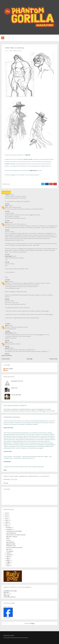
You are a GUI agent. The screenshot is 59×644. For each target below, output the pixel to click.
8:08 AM (7, 299)
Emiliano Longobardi (7, 607)
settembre (9, 555)
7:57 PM (7, 254)
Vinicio (8, 538)
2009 (7, 520)
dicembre (9, 528)
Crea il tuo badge (7, 618)
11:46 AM (7, 331)
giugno (8, 560)
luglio (8, 558)
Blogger (33, 623)
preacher (7, 348)
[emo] (6, 206)
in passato (15, 155)
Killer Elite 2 (6, 592)
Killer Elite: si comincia (12, 537)
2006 (7, 526)
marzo (8, 566)
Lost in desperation (11, 533)
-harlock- (7, 195)
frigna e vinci (14, 388)
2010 (7, 519)
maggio (8, 562)
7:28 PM (7, 230)
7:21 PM (7, 221)
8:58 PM (7, 354)
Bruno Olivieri (8, 256)
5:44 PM (7, 204)
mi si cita (8, 540)
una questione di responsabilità (14, 531)
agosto (8, 557)
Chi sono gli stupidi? (16, 395)
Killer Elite (28, 155)
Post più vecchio (53, 359)
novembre (9, 529)
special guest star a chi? (17, 381)
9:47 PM (7, 262)
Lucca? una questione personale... (15, 547)
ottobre (8, 553)
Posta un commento (7, 356)
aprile (8, 564)
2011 (7, 517)
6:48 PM (7, 346)
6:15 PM (7, 211)
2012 (7, 515)
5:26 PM (7, 340)
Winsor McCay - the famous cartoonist (16, 535)
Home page (29, 359)
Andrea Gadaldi (9, 369)
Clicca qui (6, 483)
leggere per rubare (11, 544)
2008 (7, 522)
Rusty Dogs (6, 595)
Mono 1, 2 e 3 (7, 594)
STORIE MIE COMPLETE (10, 597)
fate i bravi (9, 549)
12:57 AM (7, 280)
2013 (7, 513)
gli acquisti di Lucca (11, 546)
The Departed (10, 551)
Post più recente (6, 359)
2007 (7, 524)
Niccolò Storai (8, 333)
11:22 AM (7, 324)
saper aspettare (10, 542)
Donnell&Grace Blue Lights (10, 591)
